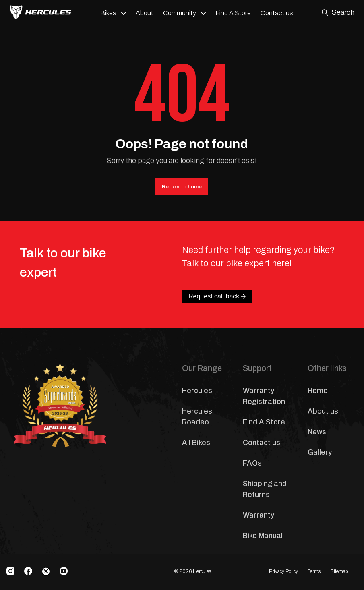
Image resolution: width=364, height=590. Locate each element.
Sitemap (339, 571)
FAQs (252, 463)
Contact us (277, 13)
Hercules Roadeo (197, 417)
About (145, 13)
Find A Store (233, 13)
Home (318, 391)
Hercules (197, 391)
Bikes (108, 13)
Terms (314, 571)
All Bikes (196, 443)
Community (180, 13)
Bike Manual (263, 536)
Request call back (217, 296)
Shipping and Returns (265, 489)
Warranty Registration (264, 396)
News (317, 432)
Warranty (259, 515)
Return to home (182, 187)
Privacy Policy (283, 571)
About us (323, 411)
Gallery (320, 452)
